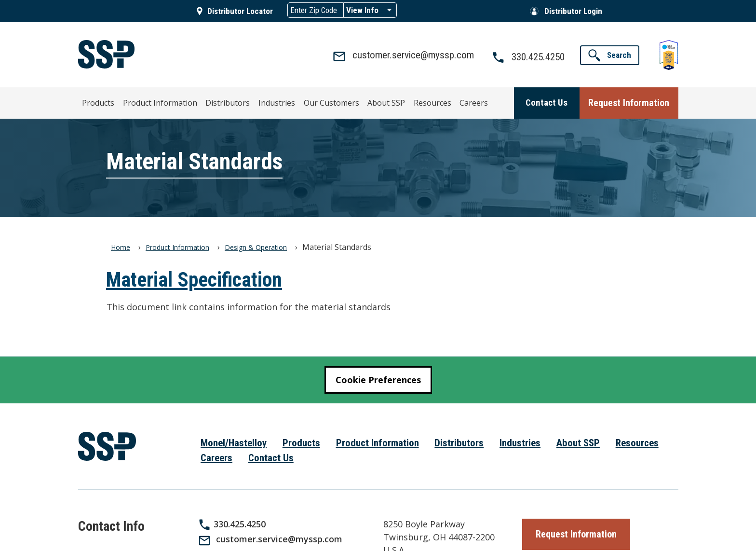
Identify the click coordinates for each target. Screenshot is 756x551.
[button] (610, 55)
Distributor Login (573, 11)
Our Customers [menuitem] (300, 101)
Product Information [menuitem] (153, 101)
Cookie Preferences (378, 379)
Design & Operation (256, 247)
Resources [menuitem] (388, 101)
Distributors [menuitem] (211, 101)
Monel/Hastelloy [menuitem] (234, 442)
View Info (362, 10)
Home (121, 247)
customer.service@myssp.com (279, 539)
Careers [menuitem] (424, 101)
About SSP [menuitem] (347, 101)
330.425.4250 (240, 523)
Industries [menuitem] (253, 101)
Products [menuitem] (99, 101)
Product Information (177, 247)
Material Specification (194, 279)
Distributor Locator (240, 11)
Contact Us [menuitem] (271, 457)
